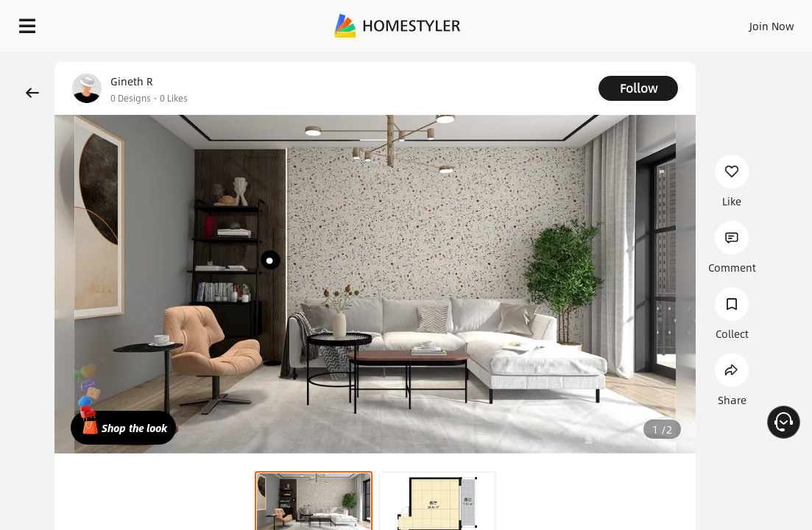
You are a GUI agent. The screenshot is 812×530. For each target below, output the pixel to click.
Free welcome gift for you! (565, 59)
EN (694, 22)
